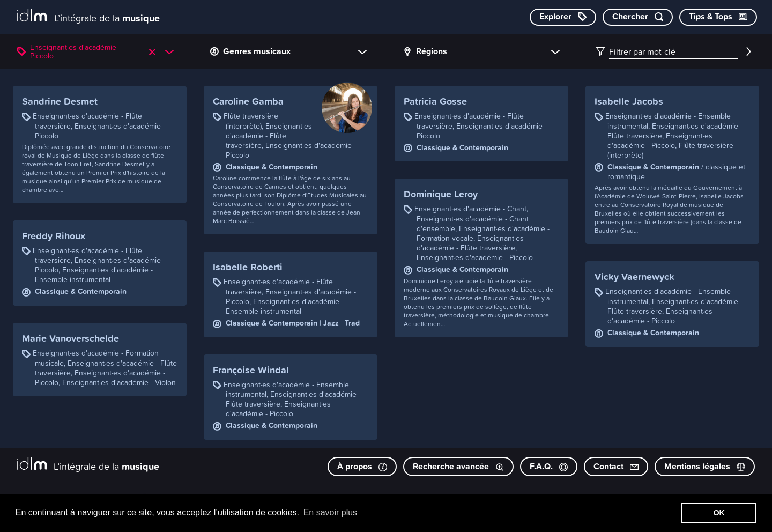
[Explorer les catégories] (563, 17)
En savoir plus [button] (331, 512)
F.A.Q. (549, 466)
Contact (616, 466)
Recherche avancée (458, 466)
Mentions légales (705, 466)
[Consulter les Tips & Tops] (718, 17)
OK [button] (719, 513)
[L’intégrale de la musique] (88, 16)
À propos (362, 466)
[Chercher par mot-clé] (638, 17)
